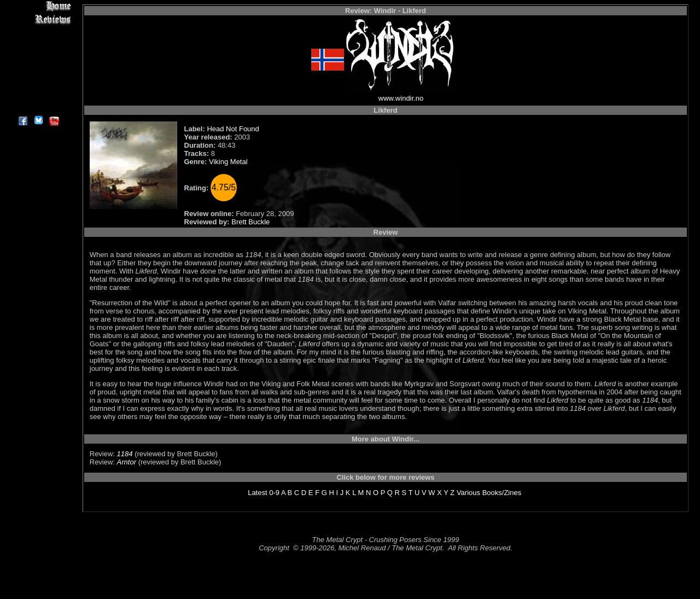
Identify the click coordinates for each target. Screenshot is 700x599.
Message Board (38, 57)
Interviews (38, 31)
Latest (257, 493)
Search (38, 82)
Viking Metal (228, 162)
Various (468, 493)
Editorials (38, 44)
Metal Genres (38, 69)
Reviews (38, 19)
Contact (38, 94)
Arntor (127, 462)
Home (38, 6)
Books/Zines (502, 493)
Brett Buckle (250, 222)
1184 (125, 454)
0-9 (274, 493)
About (38, 107)
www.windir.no (401, 98)
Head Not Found (233, 129)
